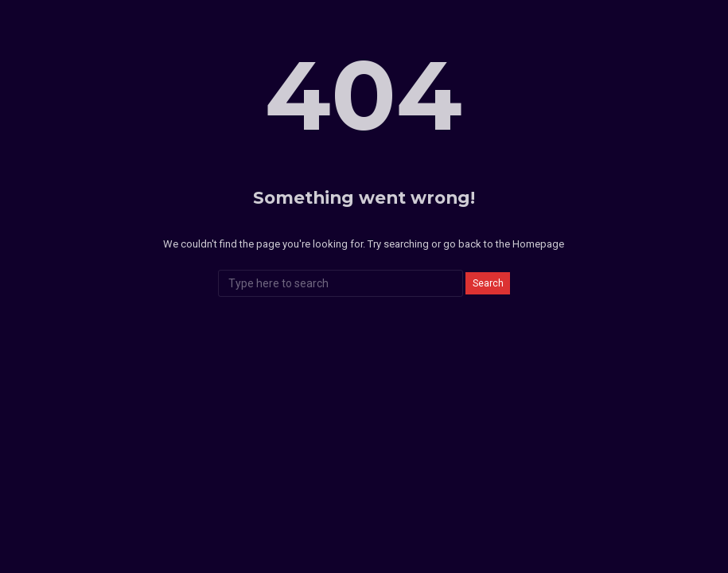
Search (488, 283)
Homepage (538, 244)
